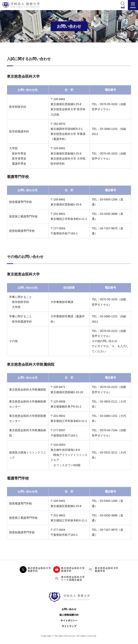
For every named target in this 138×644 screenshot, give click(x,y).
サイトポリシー (69, 621)
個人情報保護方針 (69, 615)
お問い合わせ (69, 609)
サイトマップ (69, 626)
